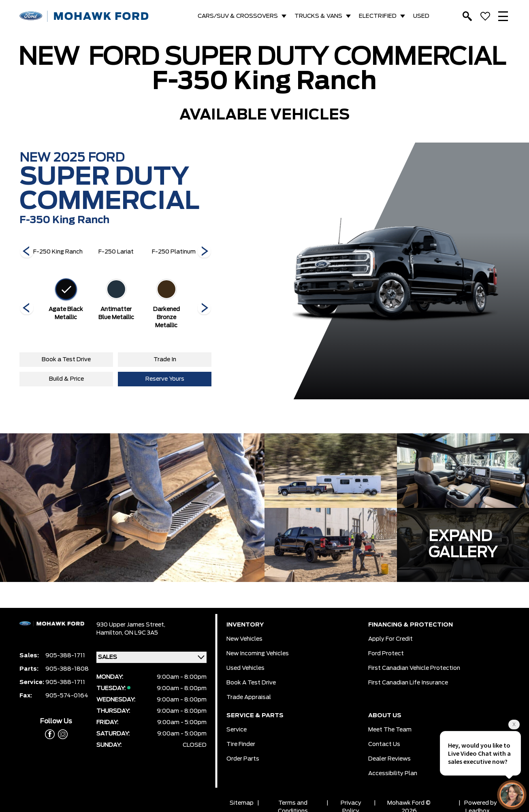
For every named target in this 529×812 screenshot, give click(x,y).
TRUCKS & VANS (318, 16)
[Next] (27, 252)
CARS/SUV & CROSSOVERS (238, 16)
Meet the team (390, 730)
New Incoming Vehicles (258, 654)
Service (237, 730)
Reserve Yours (165, 379)
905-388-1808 (67, 669)
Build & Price (66, 379)
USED (421, 16)
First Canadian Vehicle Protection (414, 668)
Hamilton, (110, 633)
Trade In (165, 360)
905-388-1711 (65, 656)
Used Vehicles (245, 668)
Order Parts (243, 759)
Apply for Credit (390, 639)
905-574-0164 (67, 696)
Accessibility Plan (393, 774)
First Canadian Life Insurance (408, 683)
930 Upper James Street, (131, 625)
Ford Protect (386, 654)
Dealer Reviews (389, 759)
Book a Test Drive (66, 360)
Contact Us (384, 744)
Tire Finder (241, 744)
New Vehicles (244, 639)
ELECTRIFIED (378, 16)
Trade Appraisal (249, 697)
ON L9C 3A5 (141, 633)
